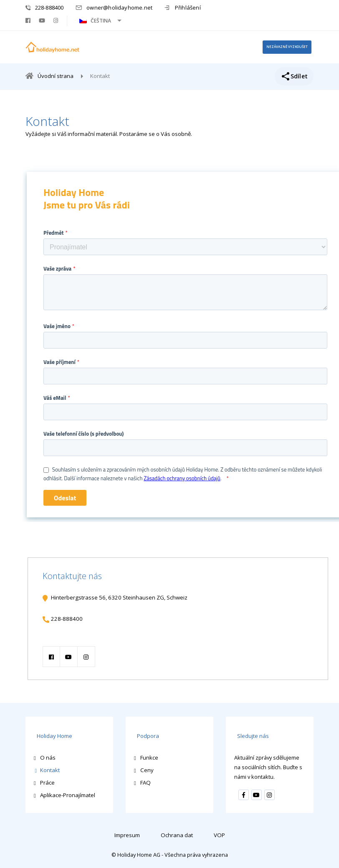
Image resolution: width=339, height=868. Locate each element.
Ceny (147, 769)
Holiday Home (52, 736)
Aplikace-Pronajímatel (68, 794)
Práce (47, 782)
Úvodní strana (56, 78)
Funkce (149, 756)
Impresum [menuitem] (127, 834)
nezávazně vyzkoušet (282, 48)
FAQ (145, 782)
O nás (48, 756)
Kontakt (50, 769)
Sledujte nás (250, 736)
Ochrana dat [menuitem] (177, 834)
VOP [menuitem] (219, 834)
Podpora (145, 736)
